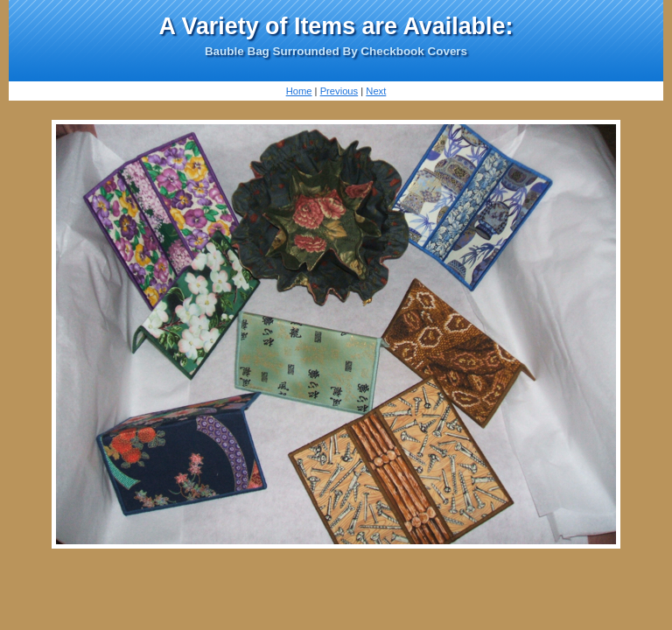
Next (376, 91)
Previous (339, 91)
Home (299, 91)
